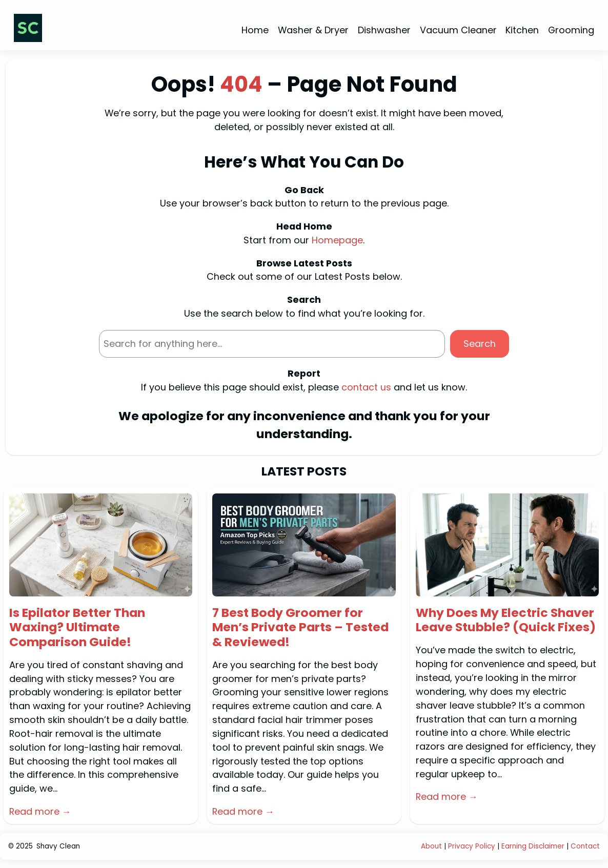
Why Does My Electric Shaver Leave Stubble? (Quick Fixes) (506, 620)
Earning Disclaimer (534, 846)
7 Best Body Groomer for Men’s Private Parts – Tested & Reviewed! (300, 627)
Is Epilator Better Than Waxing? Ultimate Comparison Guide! (77, 627)
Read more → (40, 811)
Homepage (337, 240)
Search (480, 344)
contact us (366, 387)
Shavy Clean (58, 846)
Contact (585, 846)
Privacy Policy (472, 846)
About (431, 846)
